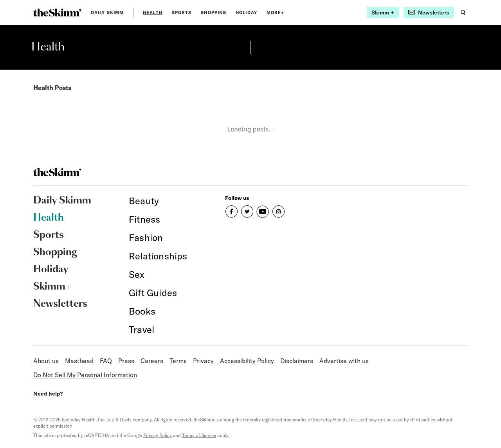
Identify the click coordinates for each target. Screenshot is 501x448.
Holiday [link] (246, 13)
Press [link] (126, 361)
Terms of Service (199, 435)
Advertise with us (344, 361)
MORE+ (276, 13)
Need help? (48, 394)
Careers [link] (152, 361)
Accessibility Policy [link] (247, 361)
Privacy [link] (203, 361)
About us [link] (46, 361)
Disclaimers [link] (297, 361)
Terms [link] (178, 361)
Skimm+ (52, 287)
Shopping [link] (214, 13)
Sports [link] (182, 13)
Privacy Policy (158, 435)
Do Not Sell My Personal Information (85, 375)
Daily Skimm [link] (107, 13)
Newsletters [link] (60, 304)
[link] (57, 13)
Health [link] (153, 13)
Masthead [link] (79, 361)
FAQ (106, 361)
